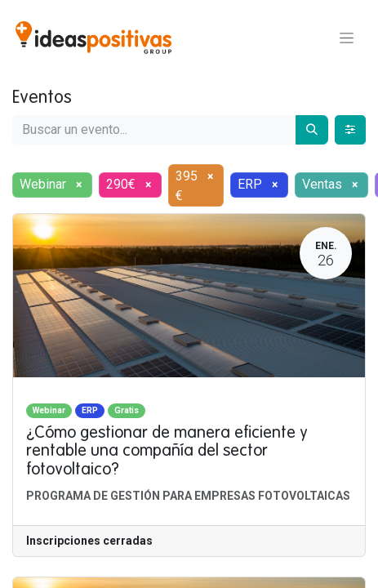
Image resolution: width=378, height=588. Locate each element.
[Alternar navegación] (347, 38)
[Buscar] (312, 130)
